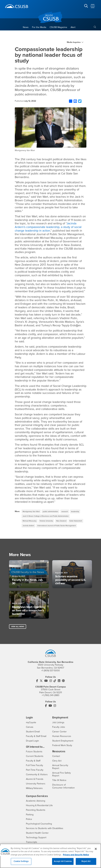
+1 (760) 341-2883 (50, 695)
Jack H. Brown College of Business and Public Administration (46, 516)
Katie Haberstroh (76, 521)
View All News (18, 627)
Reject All (86, 863)
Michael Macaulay (30, 521)
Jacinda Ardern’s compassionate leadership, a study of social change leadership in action (48, 227)
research (65, 511)
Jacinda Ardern (28, 526)
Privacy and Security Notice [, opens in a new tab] (76, 857)
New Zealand (61, 521)
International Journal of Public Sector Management (56, 526)
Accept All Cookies (63, 863)
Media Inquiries (74, 42)
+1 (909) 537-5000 (50, 671)
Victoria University (46, 521)
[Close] (96, 851)
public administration (50, 511)
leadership (75, 511)
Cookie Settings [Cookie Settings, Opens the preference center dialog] (21, 863)
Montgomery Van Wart (31, 511)
